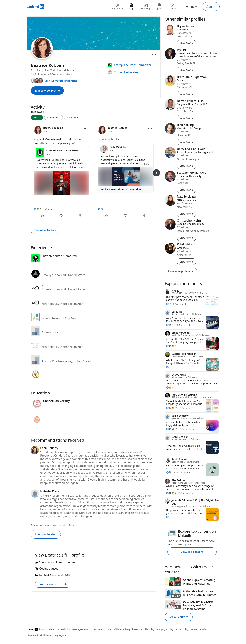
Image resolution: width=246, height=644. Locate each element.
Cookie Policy (148, 629)
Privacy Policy (98, 629)
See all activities (45, 230)
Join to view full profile (53, 584)
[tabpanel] (94, 171)
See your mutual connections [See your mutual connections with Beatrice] (61, 81)
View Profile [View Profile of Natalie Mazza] (187, 214)
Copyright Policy (165, 629)
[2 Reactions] (168, 304)
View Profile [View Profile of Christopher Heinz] (187, 238)
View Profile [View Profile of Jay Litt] (187, 70)
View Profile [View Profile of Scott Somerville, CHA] (187, 190)
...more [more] (81, 167)
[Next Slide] (156, 173)
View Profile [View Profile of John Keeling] (187, 142)
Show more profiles (181, 271)
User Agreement (81, 629)
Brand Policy (182, 629)
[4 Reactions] (170, 387)
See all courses (179, 617)
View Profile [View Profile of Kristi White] (187, 262)
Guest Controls (199, 629)
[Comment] (61, 216)
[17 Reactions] (170, 473)
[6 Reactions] (171, 346)
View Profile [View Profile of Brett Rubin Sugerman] (187, 94)
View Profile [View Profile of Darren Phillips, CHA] (187, 118)
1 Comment (50, 209)
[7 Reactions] (171, 493)
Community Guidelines (39, 635)
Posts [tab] (37, 118)
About (52, 629)
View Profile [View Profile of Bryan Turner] (187, 43)
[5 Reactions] (37, 209)
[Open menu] (154, 54)
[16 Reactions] (170, 325)
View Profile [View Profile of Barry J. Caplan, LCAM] (187, 166)
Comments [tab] (53, 118)
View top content (192, 552)
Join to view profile (47, 91)
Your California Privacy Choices (123, 629)
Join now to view (46, 534)
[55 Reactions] (172, 408)
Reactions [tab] (73, 118)
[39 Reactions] (172, 429)
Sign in (211, 7)
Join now (191, 7)
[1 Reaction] (168, 367)
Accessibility (64, 629)
